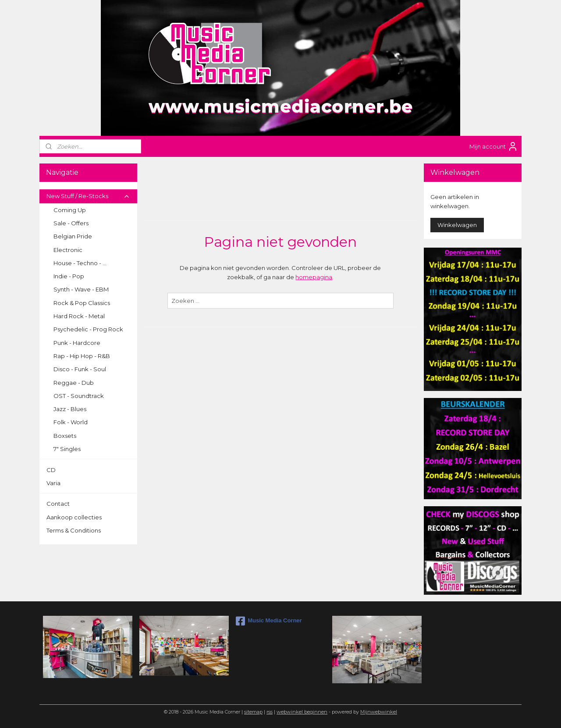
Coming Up (70, 210)
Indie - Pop (69, 276)
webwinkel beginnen (302, 712)
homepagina (314, 277)
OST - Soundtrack (79, 396)
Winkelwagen (457, 225)
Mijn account (494, 146)
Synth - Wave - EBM (81, 289)
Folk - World (71, 422)
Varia (53, 483)
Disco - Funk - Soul (80, 369)
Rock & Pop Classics (82, 303)
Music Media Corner (269, 621)
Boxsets (65, 436)
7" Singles (67, 449)
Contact (58, 504)
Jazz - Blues (70, 409)
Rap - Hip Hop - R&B (82, 356)
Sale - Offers (71, 223)
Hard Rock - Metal (79, 316)
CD (51, 470)
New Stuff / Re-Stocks (88, 196)
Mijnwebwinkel (379, 712)
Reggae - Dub (74, 383)
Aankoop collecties (74, 517)
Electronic (68, 250)
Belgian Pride (73, 236)
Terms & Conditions (74, 530)
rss (270, 712)
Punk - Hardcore (77, 343)
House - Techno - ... (80, 263)
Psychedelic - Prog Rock (88, 329)
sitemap (253, 712)
